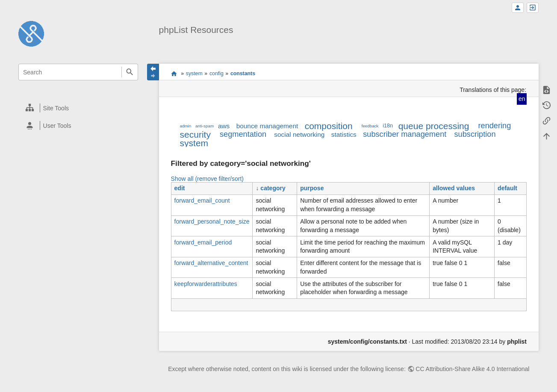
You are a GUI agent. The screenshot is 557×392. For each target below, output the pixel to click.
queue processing (434, 126)
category (273, 188)
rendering (494, 126)
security (195, 134)
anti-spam (205, 126)
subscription (475, 134)
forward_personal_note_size (212, 221)
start (174, 74)
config (217, 74)
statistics (344, 134)
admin (186, 126)
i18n (388, 126)
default (507, 188)
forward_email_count (202, 200)
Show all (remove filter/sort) (207, 179)
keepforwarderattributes (206, 284)
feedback (370, 126)
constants (243, 74)
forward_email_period (203, 242)
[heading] (79, 108)
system (194, 74)
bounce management (267, 126)
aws (224, 126)
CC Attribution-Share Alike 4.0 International (472, 369)
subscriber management (405, 134)
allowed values (454, 188)
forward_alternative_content (211, 263)
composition (329, 126)
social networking (299, 134)
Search (130, 72)
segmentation (243, 134)
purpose (312, 188)
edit (180, 188)
